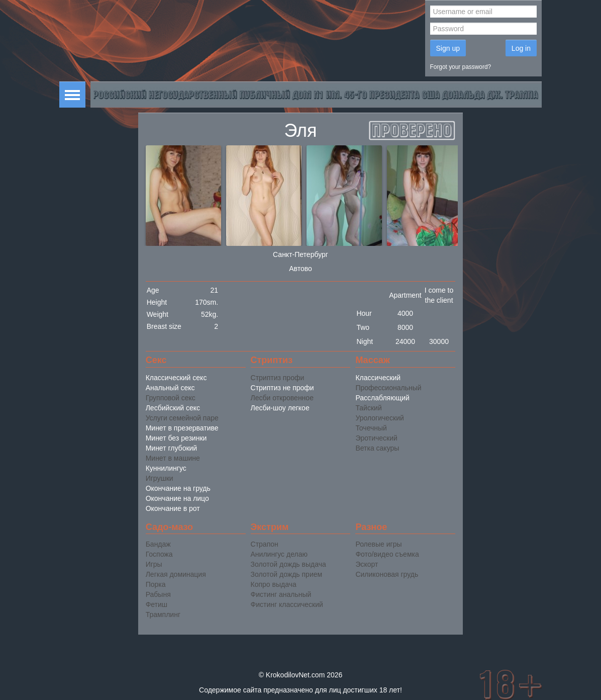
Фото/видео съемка (387, 554)
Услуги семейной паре (182, 418)
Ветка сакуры (377, 448)
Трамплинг (163, 615)
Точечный (371, 428)
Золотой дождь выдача (288, 564)
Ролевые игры (378, 544)
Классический (378, 378)
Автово (301, 269)
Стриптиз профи (278, 378)
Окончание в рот (173, 508)
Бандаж (158, 544)
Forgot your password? (461, 67)
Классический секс (176, 378)
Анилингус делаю (279, 554)
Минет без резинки (176, 438)
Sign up (448, 48)
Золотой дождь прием (287, 574)
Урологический (379, 418)
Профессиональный (388, 388)
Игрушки (160, 478)
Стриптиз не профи (282, 388)
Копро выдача (274, 584)
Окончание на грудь (178, 488)
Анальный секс (170, 388)
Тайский (368, 408)
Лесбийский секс (173, 408)
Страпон (265, 544)
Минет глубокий (172, 448)
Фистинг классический (287, 604)
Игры (154, 564)
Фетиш (157, 604)
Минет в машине (173, 458)
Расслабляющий (382, 398)
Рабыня (158, 594)
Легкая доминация (176, 574)
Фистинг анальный (281, 594)
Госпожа (159, 554)
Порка (156, 584)
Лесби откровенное (282, 398)
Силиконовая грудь (387, 574)
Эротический (376, 438)
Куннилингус (166, 468)
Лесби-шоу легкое (280, 408)
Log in (521, 48)
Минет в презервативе (182, 428)
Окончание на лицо (177, 498)
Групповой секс (171, 398)
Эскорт (367, 564)
